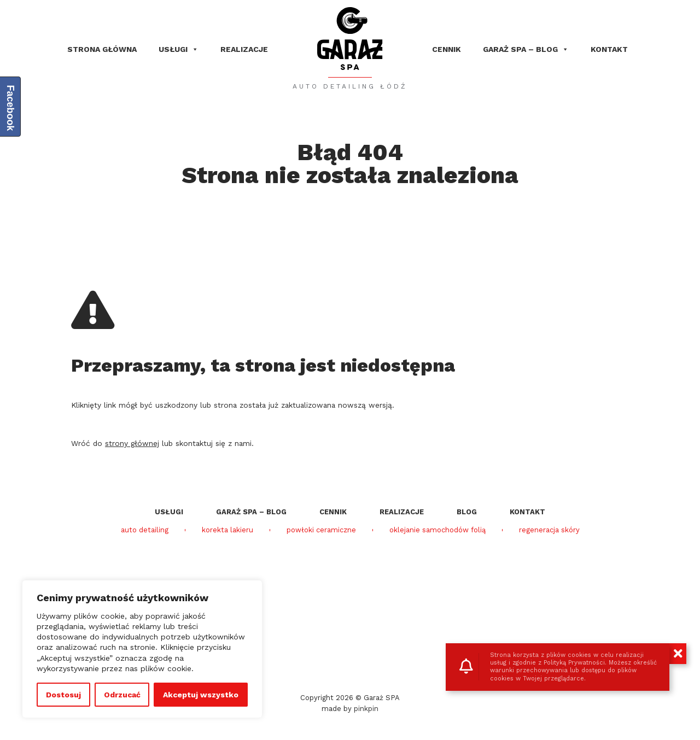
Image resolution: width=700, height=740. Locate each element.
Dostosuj (63, 695)
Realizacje (244, 49)
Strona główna (102, 49)
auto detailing (145, 530)
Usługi (179, 49)
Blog (467, 512)
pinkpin (366, 709)
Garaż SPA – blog (526, 49)
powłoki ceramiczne (321, 530)
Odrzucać (122, 695)
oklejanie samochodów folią (437, 530)
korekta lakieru (227, 530)
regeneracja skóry (549, 530)
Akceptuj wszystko (201, 695)
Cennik (447, 49)
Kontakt (609, 49)
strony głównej (132, 443)
